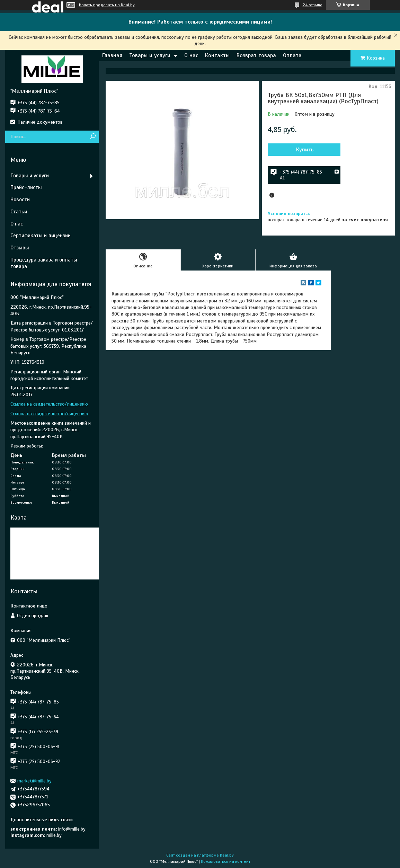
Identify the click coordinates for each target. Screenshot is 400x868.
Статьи (19, 212)
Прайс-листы (26, 187)
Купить (305, 150)
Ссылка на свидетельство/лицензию (49, 404)
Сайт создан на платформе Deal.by (200, 855)
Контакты (217, 55)
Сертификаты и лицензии (41, 236)
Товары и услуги (150, 55)
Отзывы (20, 248)
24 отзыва (313, 5)
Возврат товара (256, 55)
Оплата (292, 55)
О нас (191, 55)
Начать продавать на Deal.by (107, 5)
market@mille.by (34, 781)
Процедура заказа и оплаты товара (44, 263)
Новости (20, 200)
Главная (112, 55)
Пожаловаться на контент (226, 861)
